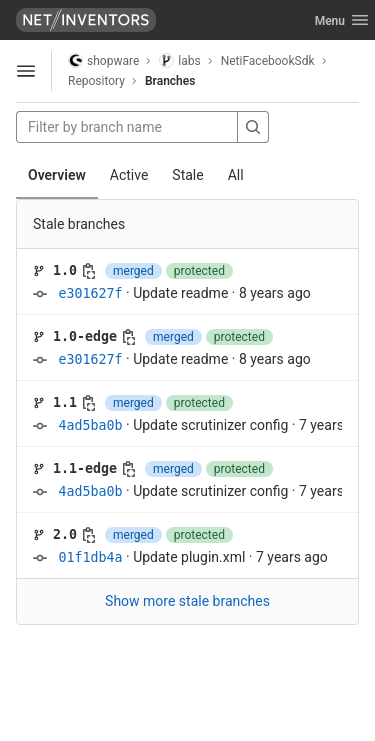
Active (129, 175)
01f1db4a (90, 557)
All (236, 175)
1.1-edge (85, 468)
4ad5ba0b (90, 425)
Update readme (180, 293)
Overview (57, 175)
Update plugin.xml (189, 557)
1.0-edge (85, 336)
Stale (187, 175)
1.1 (65, 402)
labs (179, 60)
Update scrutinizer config (210, 425)
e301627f (90, 293)
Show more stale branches (187, 601)
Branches (170, 81)
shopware (103, 60)
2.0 (65, 534)
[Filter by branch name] (127, 127)
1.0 (65, 270)
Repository (96, 81)
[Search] (253, 127)
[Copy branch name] (89, 271)
